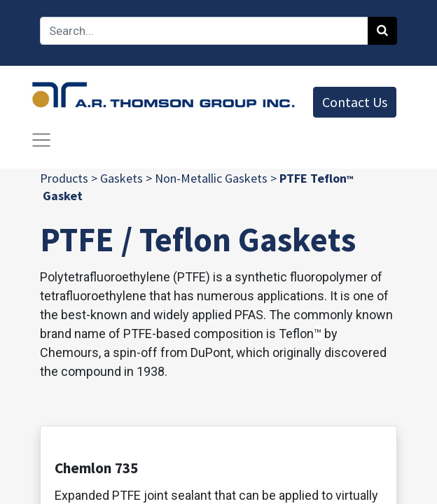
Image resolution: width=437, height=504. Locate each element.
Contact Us (355, 102)
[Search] (382, 31)
